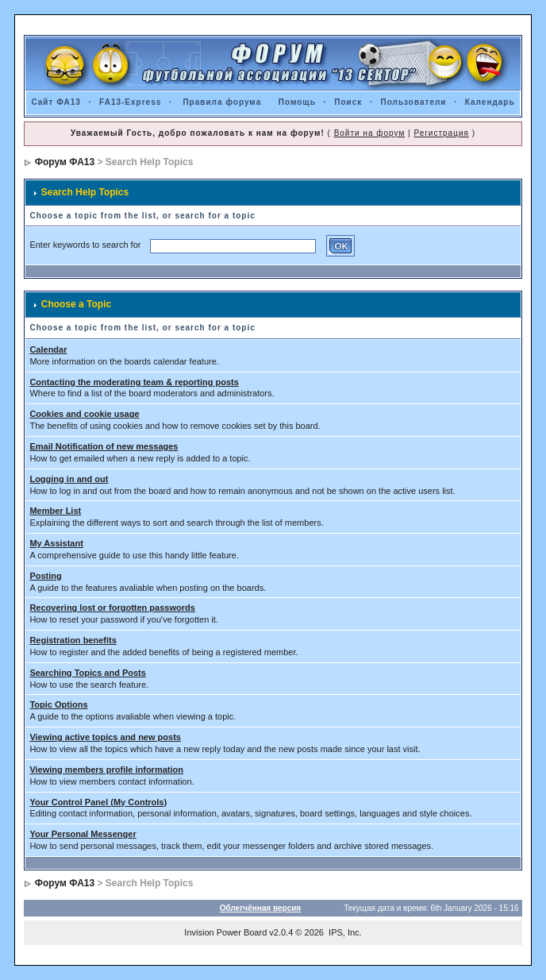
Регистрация (441, 133)
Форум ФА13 (65, 162)
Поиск (348, 102)
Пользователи (414, 102)
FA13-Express (130, 102)
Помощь (297, 102)
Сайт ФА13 (56, 102)
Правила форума (222, 102)
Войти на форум (370, 133)
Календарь (490, 102)
